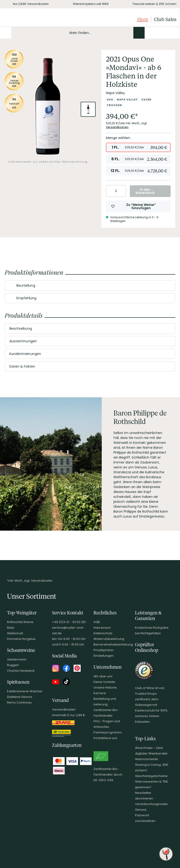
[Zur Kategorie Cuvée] (146, 100)
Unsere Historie (105, 687)
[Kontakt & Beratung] (149, 33)
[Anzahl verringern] (110, 191)
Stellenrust (15, 633)
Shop (143, 19)
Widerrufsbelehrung (109, 639)
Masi (11, 628)
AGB (97, 622)
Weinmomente (146, 759)
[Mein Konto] (157, 33)
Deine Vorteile (104, 682)
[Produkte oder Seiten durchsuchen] (139, 33)
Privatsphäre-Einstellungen (104, 653)
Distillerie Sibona (20, 697)
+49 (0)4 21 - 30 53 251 (69, 622)
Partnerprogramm (108, 732)
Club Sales (165, 19)
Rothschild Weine (20, 622)
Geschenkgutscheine (151, 776)
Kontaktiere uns (105, 738)
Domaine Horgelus (21, 639)
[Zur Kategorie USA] (110, 100)
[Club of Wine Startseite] (28, 19)
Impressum (102, 628)
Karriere (100, 693)
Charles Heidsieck (21, 671)
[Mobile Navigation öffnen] (6, 33)
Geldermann (17, 659)
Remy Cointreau (19, 702)
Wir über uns (103, 676)
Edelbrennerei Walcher (25, 691)
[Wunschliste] (165, 33)
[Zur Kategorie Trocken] (114, 105)
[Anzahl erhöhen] (122, 191)
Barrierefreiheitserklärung (113, 644)
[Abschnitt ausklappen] (168, 286)
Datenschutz (103, 633)
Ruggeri (13, 665)
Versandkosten (117, 127)
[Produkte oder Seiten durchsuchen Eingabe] (78, 33)
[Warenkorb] (172, 33)
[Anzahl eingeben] (116, 191)
